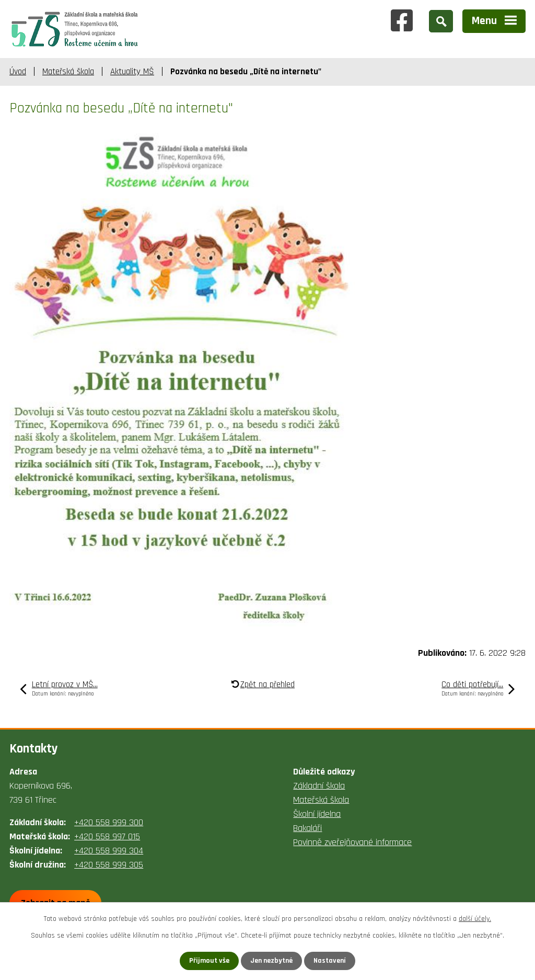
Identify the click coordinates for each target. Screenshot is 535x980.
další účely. (475, 919)
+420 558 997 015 (107, 836)
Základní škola (319, 786)
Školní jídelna (317, 814)
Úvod (18, 72)
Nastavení (330, 961)
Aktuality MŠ (132, 72)
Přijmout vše (209, 961)
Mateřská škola (68, 72)
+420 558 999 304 (109, 851)
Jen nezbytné (271, 961)
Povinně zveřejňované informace (352, 842)
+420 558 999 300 (109, 822)
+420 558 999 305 (109, 865)
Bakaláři (307, 828)
